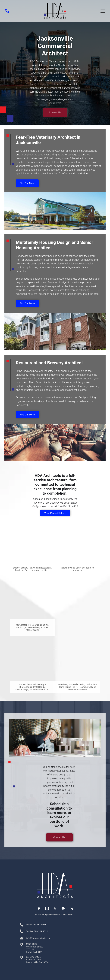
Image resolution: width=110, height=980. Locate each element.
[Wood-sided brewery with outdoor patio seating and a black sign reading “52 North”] (78, 597)
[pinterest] (63, 909)
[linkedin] (71, 909)
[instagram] (47, 909)
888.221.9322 (41, 931)
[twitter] (55, 909)
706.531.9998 (39, 925)
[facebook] (39, 909)
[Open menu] (103, 11)
